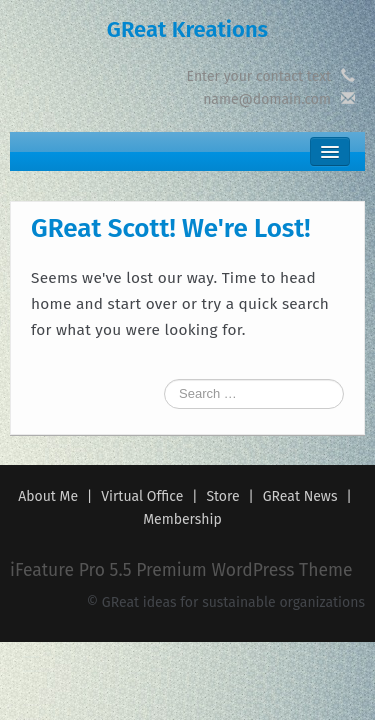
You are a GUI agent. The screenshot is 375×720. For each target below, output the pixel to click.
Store (222, 496)
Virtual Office (142, 496)
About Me (48, 496)
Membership (182, 519)
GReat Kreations (187, 29)
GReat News (300, 496)
